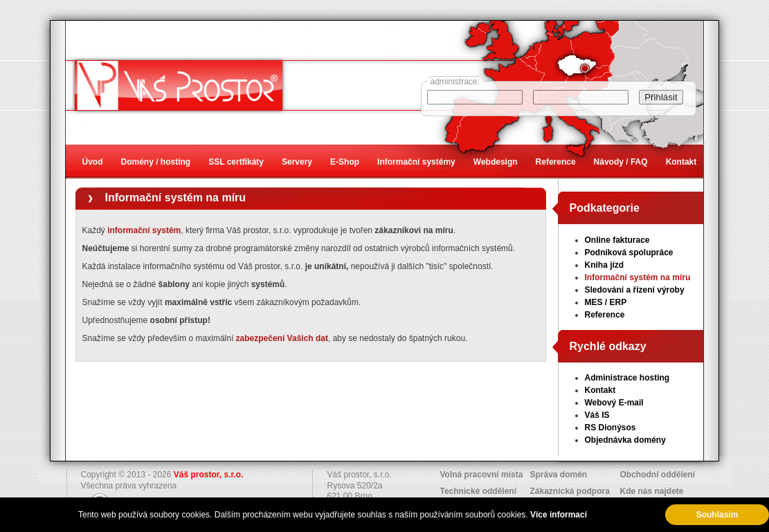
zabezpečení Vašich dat (282, 338)
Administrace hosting (627, 378)
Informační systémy (416, 162)
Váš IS (597, 415)
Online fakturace (617, 240)
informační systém (144, 230)
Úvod (93, 162)
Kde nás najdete (652, 491)
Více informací (559, 515)
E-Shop (345, 162)
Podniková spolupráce (629, 253)
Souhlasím (717, 515)
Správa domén (559, 475)
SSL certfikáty (236, 162)
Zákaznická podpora (570, 491)
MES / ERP (606, 302)
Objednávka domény (625, 440)
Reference (605, 315)
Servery (297, 162)
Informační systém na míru (176, 198)
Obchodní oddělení (658, 475)
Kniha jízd (605, 265)
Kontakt (600, 390)
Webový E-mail (614, 403)
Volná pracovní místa (482, 475)
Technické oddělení (478, 491)
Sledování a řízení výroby (635, 290)
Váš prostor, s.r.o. (209, 475)
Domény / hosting (156, 162)
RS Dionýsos (610, 428)
